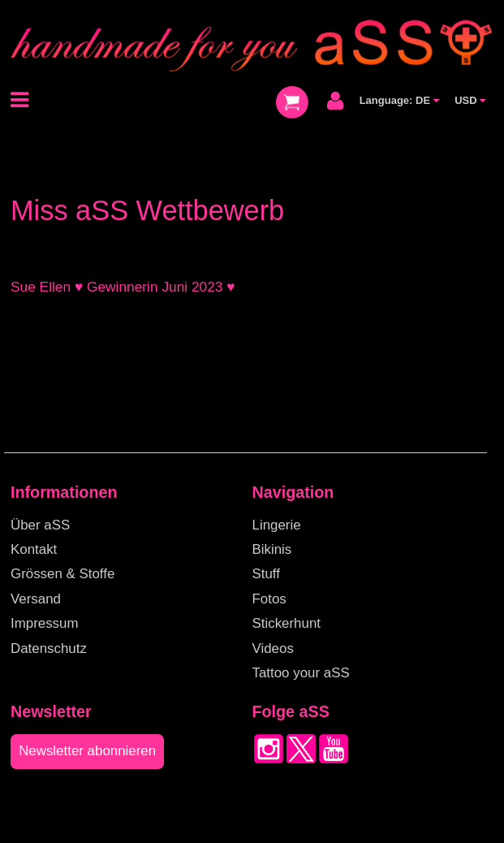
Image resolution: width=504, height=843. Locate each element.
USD (470, 100)
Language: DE (399, 100)
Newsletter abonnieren (87, 751)
